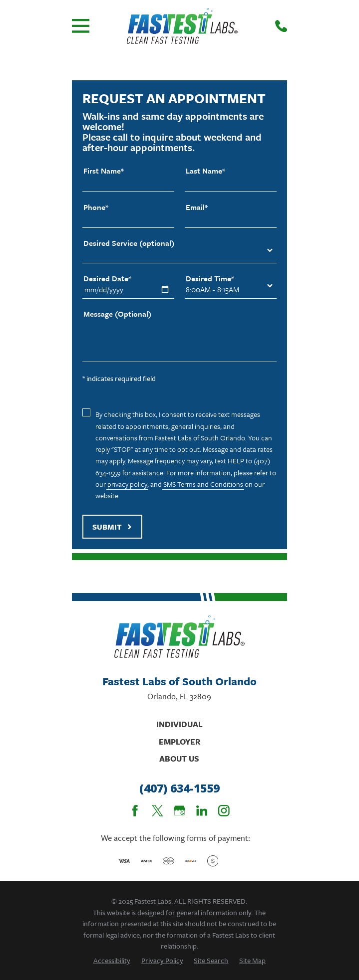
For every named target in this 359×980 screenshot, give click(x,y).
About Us (179, 759)
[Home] (182, 26)
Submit (112, 527)
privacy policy (127, 484)
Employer (179, 742)
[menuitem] (112, 960)
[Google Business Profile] (179, 811)
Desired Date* (107, 279)
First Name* (104, 171)
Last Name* (205, 171)
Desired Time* (210, 279)
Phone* (96, 207)
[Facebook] (135, 811)
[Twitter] (158, 811)
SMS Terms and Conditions (203, 484)
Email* (197, 207)
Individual (179, 724)
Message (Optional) (117, 314)
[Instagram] (224, 811)
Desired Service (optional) (129, 243)
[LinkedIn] (202, 811)
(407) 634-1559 (179, 788)
